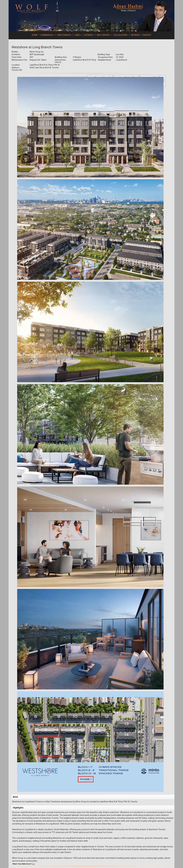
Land (78, 35)
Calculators (121, 35)
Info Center (104, 35)
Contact (147, 35)
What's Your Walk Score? (24, 864)
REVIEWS (135, 35)
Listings (89, 35)
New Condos (64, 35)
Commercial (47, 35)
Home (35, 35)
